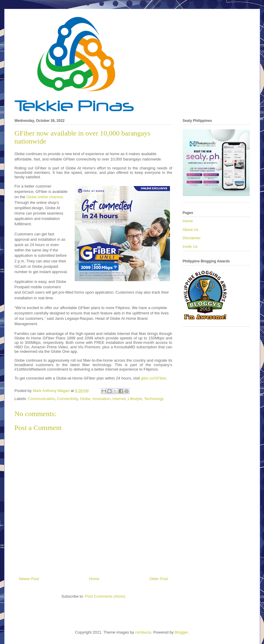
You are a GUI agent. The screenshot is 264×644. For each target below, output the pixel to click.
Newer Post (29, 579)
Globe (85, 399)
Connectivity (68, 399)
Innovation (101, 399)
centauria (143, 632)
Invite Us (190, 247)
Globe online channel (44, 197)
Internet (119, 399)
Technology (154, 399)
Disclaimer (192, 238)
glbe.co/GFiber (153, 378)
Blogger (181, 632)
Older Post (158, 579)
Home (94, 579)
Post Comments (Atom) (105, 596)
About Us (191, 230)
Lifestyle (135, 399)
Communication (41, 399)
